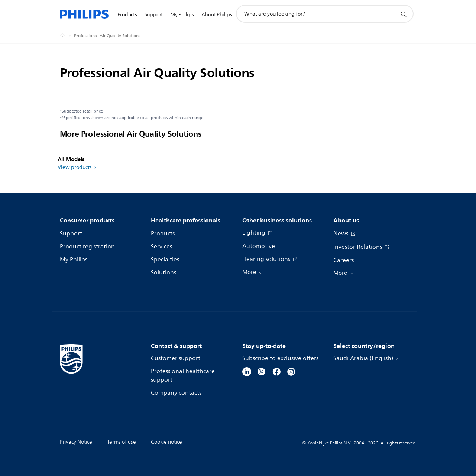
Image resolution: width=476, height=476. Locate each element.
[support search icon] (404, 14)
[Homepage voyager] (67, 36)
